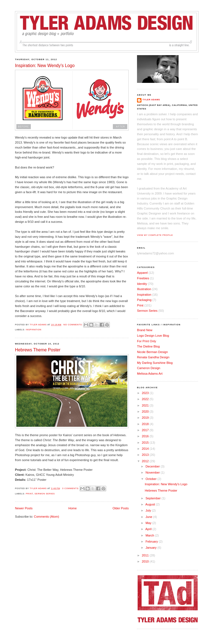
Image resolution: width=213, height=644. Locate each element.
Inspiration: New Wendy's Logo (45, 66)
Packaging (144, 300)
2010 (146, 561)
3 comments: (71, 488)
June (149, 517)
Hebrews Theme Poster (38, 350)
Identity (142, 284)
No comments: (73, 325)
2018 (146, 424)
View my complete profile (155, 235)
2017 (146, 430)
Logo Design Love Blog (153, 336)
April (149, 529)
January (152, 548)
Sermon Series (45, 494)
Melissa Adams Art (150, 374)
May (149, 523)
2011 (146, 555)
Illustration (144, 289)
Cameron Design (149, 368)
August (151, 504)
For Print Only (147, 341)
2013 (146, 455)
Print (29, 494)
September (154, 498)
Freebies (143, 278)
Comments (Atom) (46, 517)
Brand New (145, 330)
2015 (146, 443)
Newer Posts (24, 508)
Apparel (142, 273)
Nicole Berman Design (152, 352)
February (152, 541)
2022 (146, 399)
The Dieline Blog (148, 346)
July (149, 510)
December (153, 466)
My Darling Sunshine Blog (155, 363)
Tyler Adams (151, 100)
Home (73, 508)
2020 (146, 412)
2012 (146, 461)
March (150, 535)
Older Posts (121, 508)
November (153, 472)
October (152, 479)
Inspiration (34, 330)
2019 (146, 418)
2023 (146, 393)
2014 (146, 449)
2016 (146, 436)
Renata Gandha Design (153, 357)
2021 (146, 405)
